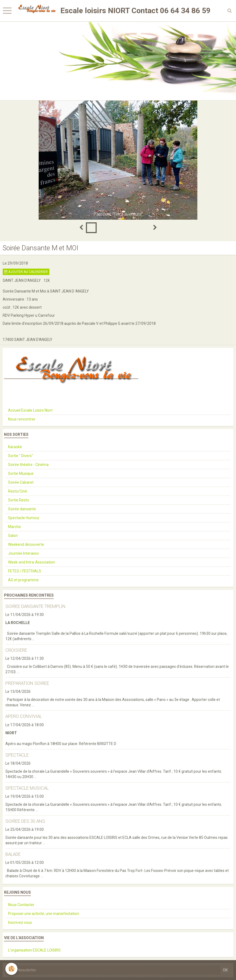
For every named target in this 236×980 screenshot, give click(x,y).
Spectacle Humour (24, 518)
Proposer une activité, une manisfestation (43, 914)
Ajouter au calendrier (26, 272)
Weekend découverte (26, 544)
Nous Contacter (21, 905)
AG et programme (23, 580)
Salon (13, 536)
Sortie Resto (19, 500)
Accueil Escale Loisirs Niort (30, 410)
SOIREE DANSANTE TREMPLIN (35, 606)
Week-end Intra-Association (32, 562)
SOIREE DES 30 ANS (25, 821)
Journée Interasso (23, 553)
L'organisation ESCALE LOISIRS (34, 950)
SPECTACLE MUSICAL (27, 788)
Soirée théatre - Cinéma (28, 465)
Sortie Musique (21, 473)
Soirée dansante (22, 509)
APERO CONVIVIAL (24, 717)
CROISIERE (16, 650)
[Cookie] (11, 969)
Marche (14, 527)
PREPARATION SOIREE (27, 683)
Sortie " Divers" (21, 456)
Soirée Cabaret (21, 482)
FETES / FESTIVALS (25, 571)
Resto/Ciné (18, 491)
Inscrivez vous (20, 922)
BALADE (13, 854)
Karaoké (15, 447)
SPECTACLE (17, 755)
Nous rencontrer (22, 419)
